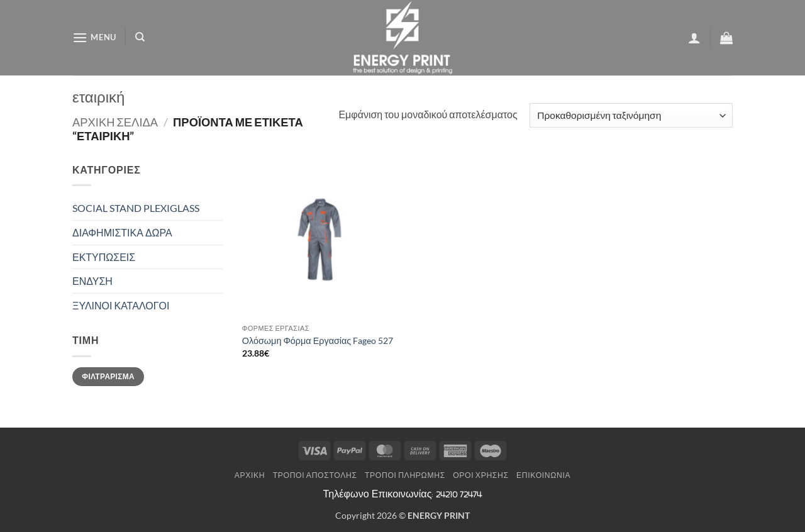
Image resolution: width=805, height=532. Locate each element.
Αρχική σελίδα (115, 122)
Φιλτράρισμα (108, 376)
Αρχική (250, 475)
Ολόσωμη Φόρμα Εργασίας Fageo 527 (318, 341)
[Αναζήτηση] (140, 37)
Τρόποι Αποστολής (315, 475)
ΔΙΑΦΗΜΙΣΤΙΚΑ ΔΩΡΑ (122, 232)
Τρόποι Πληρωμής (405, 475)
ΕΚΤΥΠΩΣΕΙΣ (104, 257)
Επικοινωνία (543, 475)
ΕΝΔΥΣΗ (92, 281)
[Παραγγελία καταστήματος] (631, 115)
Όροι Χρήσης (480, 475)
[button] (94, 37)
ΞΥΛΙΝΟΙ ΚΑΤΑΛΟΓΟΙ (121, 305)
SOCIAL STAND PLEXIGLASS (136, 208)
